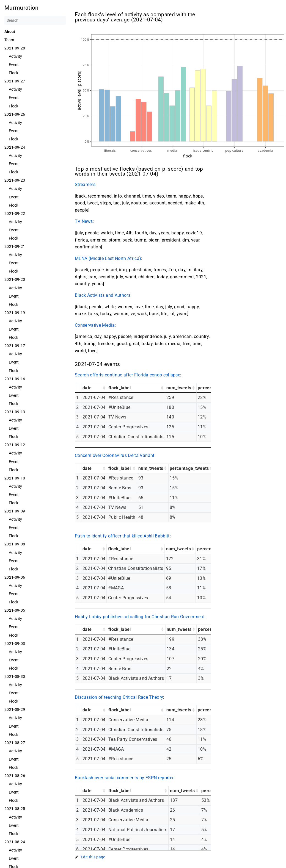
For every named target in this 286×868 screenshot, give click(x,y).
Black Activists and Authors (103, 295)
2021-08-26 (15, 776)
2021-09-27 (15, 81)
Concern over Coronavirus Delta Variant (115, 455)
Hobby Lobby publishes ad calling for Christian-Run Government (140, 617)
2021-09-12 (15, 445)
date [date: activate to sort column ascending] (87, 388)
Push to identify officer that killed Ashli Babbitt (122, 536)
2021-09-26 (15, 114)
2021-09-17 (15, 346)
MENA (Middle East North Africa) (108, 258)
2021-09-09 (15, 511)
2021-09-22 (15, 213)
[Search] (35, 20)
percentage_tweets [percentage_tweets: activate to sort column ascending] (189, 468)
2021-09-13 (15, 412)
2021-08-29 (15, 709)
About (10, 32)
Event (14, 65)
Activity (16, 56)
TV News (84, 221)
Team (9, 40)
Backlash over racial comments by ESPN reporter (124, 778)
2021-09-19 (15, 313)
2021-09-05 (15, 610)
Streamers (85, 185)
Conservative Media (95, 325)
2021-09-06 (15, 577)
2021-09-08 (15, 544)
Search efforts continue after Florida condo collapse (127, 375)
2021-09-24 (15, 147)
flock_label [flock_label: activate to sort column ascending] (120, 388)
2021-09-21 (15, 246)
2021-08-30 (15, 676)
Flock (14, 73)
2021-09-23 (15, 180)
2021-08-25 (15, 809)
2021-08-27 (15, 743)
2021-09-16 (15, 379)
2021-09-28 (15, 48)
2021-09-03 (15, 644)
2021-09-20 (15, 279)
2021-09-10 (15, 478)
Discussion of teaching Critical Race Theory (119, 697)
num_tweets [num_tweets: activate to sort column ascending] (179, 388)
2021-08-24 (15, 842)
